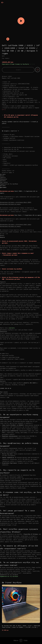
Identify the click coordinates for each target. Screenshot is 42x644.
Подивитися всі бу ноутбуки (9, 576)
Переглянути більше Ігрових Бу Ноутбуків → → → (18, 64)
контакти (12, 328)
